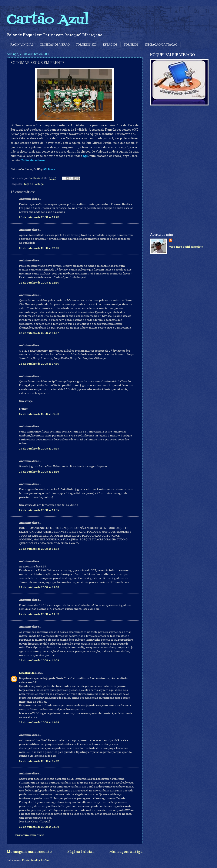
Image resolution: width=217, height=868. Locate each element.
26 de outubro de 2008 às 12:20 (39, 282)
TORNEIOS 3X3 (86, 45)
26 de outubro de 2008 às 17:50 (39, 364)
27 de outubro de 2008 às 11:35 (39, 510)
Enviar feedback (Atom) (37, 860)
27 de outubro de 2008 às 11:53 (39, 549)
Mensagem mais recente (29, 851)
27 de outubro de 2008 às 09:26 (39, 414)
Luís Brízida (27, 673)
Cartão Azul (48, 20)
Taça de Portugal (34, 184)
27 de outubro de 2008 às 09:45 (39, 448)
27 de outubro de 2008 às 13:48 (39, 722)
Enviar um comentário (30, 835)
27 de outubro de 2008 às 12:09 (39, 660)
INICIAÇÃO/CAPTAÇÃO (161, 45)
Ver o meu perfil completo (186, 247)
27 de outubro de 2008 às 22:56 (39, 827)
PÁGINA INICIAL (22, 45)
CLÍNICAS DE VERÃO (55, 45)
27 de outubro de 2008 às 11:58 (39, 587)
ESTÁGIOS (110, 45)
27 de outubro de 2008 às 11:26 (39, 472)
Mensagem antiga (126, 851)
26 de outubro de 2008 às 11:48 (39, 217)
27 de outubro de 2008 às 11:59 (39, 614)
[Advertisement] (173, 169)
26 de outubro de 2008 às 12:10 (39, 248)
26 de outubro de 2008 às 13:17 (39, 333)
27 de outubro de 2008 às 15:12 (39, 761)
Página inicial (80, 851)
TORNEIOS (131, 45)
